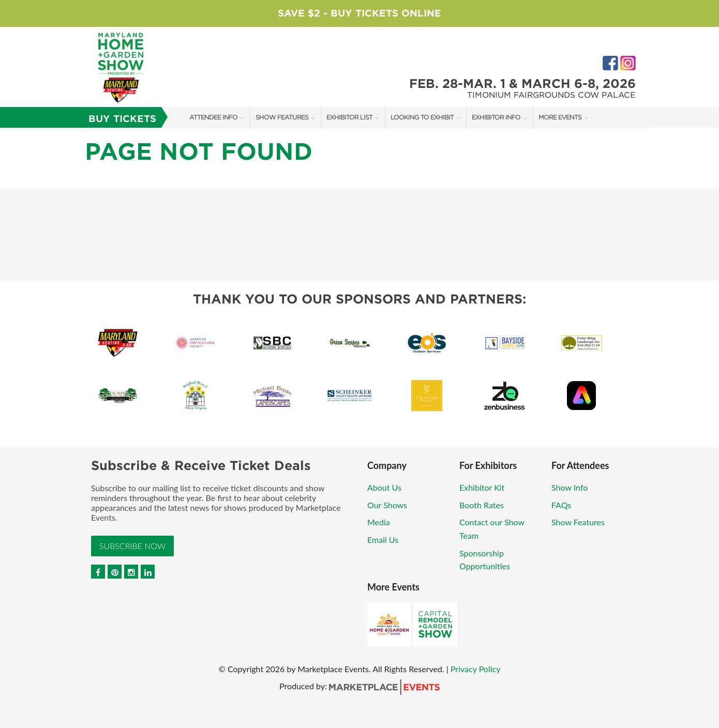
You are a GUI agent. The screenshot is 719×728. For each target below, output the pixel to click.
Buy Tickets (122, 119)
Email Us (383, 540)
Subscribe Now (132, 546)
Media (379, 522)
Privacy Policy (476, 669)
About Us (384, 487)
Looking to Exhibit (422, 117)
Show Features (282, 117)
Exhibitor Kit (482, 487)
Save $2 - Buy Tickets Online (360, 13)
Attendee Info (213, 117)
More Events (560, 117)
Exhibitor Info (496, 117)
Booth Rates (482, 505)
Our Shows (387, 505)
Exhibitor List (349, 117)
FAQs (561, 505)
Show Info (570, 487)
